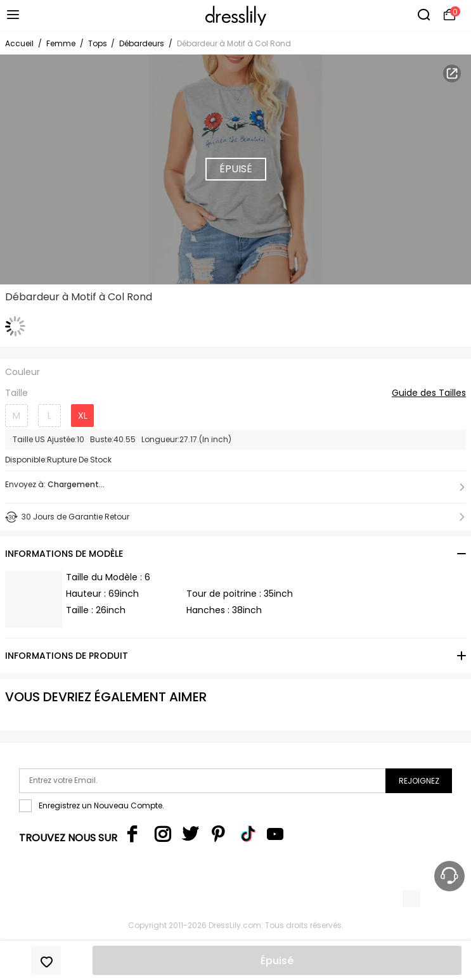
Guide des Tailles (429, 393)
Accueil (19, 43)
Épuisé (277, 961)
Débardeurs (142, 43)
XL (83, 416)
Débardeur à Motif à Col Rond (234, 43)
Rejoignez (419, 781)
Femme (61, 43)
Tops (99, 43)
